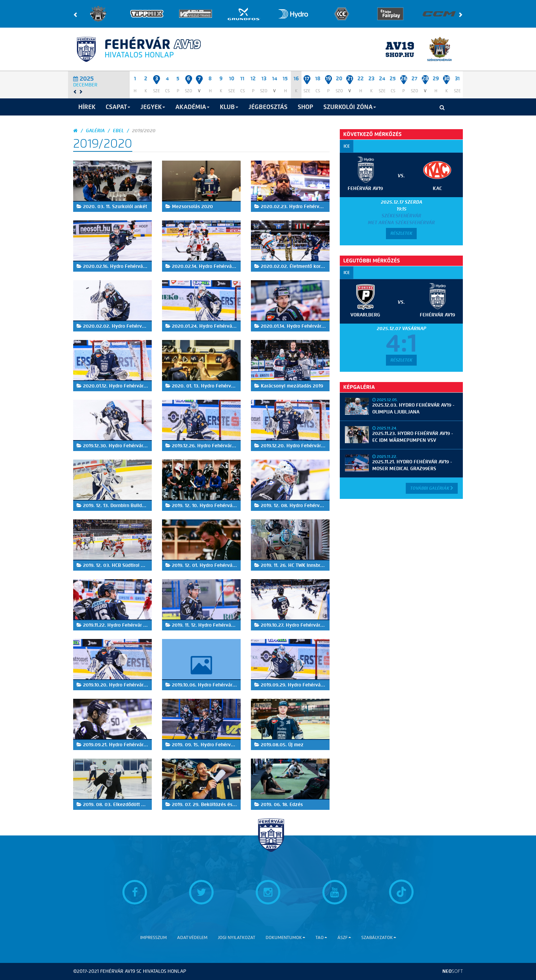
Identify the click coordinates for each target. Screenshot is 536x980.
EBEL (118, 131)
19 (328, 79)
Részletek (401, 233)
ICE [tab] (347, 146)
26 (404, 79)
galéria (95, 131)
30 (447, 79)
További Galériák (432, 488)
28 (425, 79)
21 (350, 79)
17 (307, 79)
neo (453, 971)
